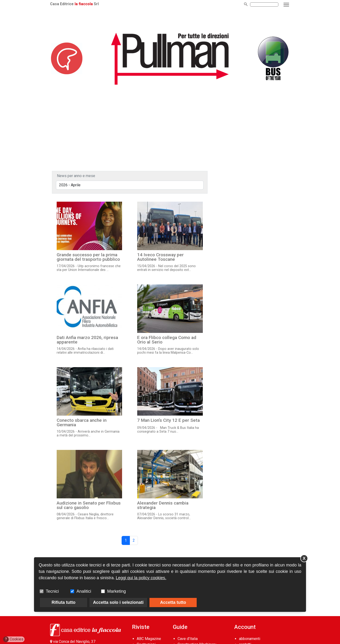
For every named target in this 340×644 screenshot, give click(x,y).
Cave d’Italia (188, 639)
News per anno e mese (76, 176)
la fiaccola (84, 4)
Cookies (13, 639)
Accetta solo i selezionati (118, 602)
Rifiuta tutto (64, 602)
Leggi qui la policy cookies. (141, 578)
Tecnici (52, 591)
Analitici (84, 591)
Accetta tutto (173, 602)
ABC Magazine (149, 639)
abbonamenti (250, 639)
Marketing (117, 591)
